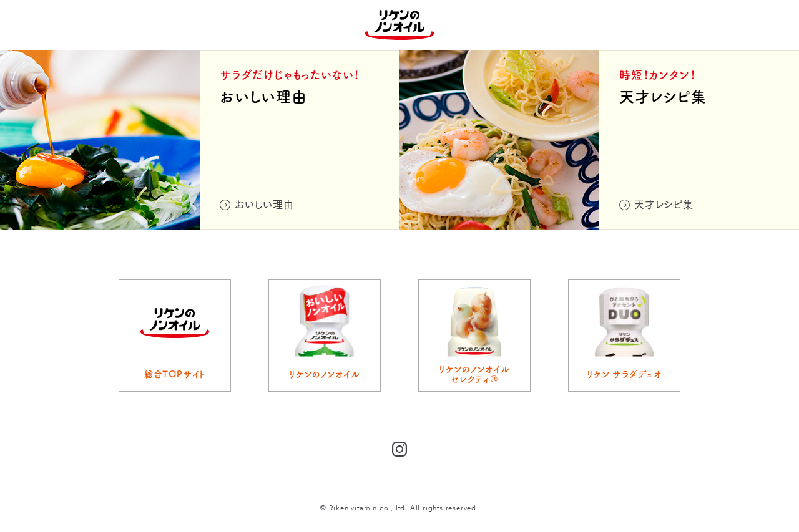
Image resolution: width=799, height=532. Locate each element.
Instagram (399, 449)
